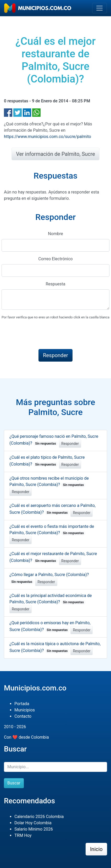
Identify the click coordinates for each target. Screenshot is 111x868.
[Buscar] (56, 767)
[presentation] (41, 335)
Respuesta (55, 284)
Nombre (55, 234)
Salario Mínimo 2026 (34, 829)
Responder (70, 444)
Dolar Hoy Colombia (33, 823)
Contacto (23, 716)
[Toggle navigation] (99, 8)
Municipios (25, 710)
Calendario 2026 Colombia (39, 817)
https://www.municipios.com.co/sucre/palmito (48, 137)
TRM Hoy (23, 835)
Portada (22, 704)
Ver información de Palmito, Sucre (56, 154)
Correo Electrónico (56, 259)
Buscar (14, 783)
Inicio (96, 849)
